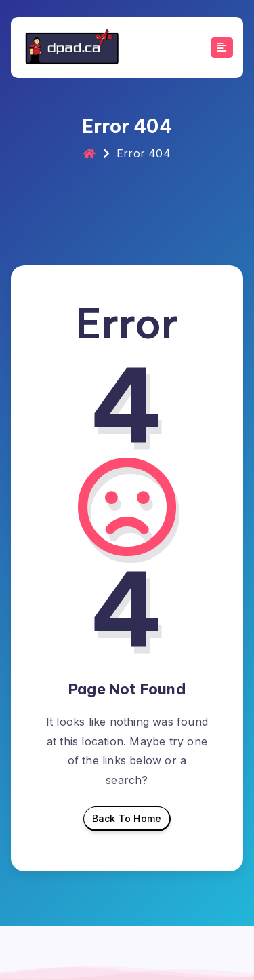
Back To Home (127, 822)
